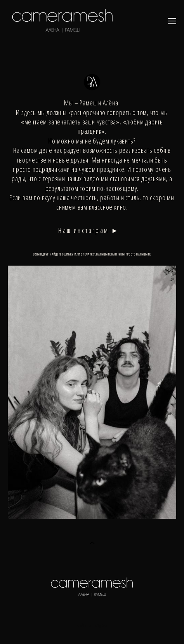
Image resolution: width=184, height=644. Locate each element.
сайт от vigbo (92, 626)
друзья (80, 160)
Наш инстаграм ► (89, 230)
